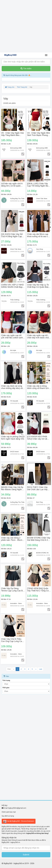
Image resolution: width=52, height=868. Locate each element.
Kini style (13, 350)
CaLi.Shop (40, 249)
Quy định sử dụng (8, 816)
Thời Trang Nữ (22, 87)
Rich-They (39, 502)
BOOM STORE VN (42, 553)
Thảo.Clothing (15, 300)
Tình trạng (6, 680)
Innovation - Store (16, 603)
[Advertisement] (26, 26)
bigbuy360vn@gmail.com (17, 808)
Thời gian (6, 688)
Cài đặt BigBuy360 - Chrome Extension (19, 821)
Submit (26, 855)
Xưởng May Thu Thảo (17, 199)
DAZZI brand (14, 452)
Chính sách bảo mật (9, 812)
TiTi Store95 (14, 401)
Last (41, 669)
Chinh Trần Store (42, 199)
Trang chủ (10, 87)
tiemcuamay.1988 (16, 148)
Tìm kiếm (26, 69)
